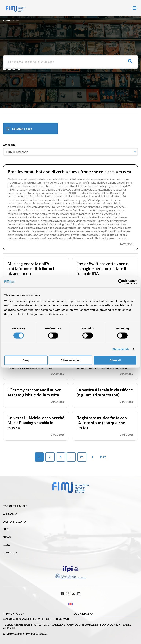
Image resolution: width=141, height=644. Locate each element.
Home (7, 20)
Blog (6, 545)
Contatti (10, 552)
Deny (26, 360)
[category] (70, 152)
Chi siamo (10, 514)
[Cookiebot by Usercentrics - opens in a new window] (121, 282)
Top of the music (15, 506)
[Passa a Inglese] (70, 604)
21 (82, 457)
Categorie (9, 145)
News (7, 537)
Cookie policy (84, 614)
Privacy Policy (13, 614)
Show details (121, 349)
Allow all (115, 360)
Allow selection (70, 360)
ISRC (6, 529)
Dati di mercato (14, 522)
